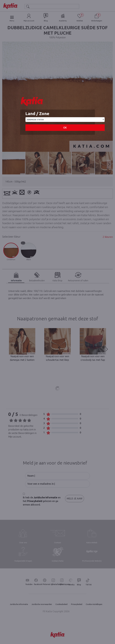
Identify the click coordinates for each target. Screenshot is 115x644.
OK (65, 128)
